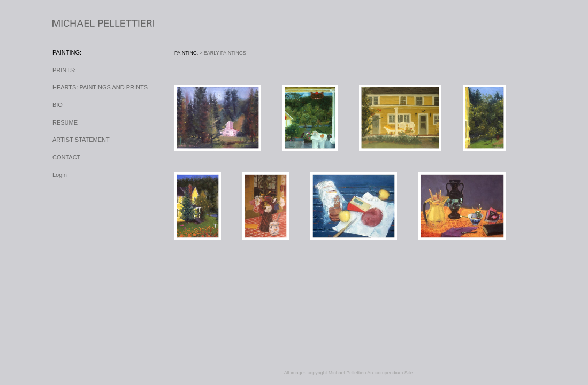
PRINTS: (64, 70)
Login (60, 175)
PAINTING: (67, 52)
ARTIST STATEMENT (81, 140)
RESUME (65, 122)
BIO (58, 105)
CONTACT (66, 157)
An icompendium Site (390, 373)
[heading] (79, 24)
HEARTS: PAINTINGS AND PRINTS (100, 87)
